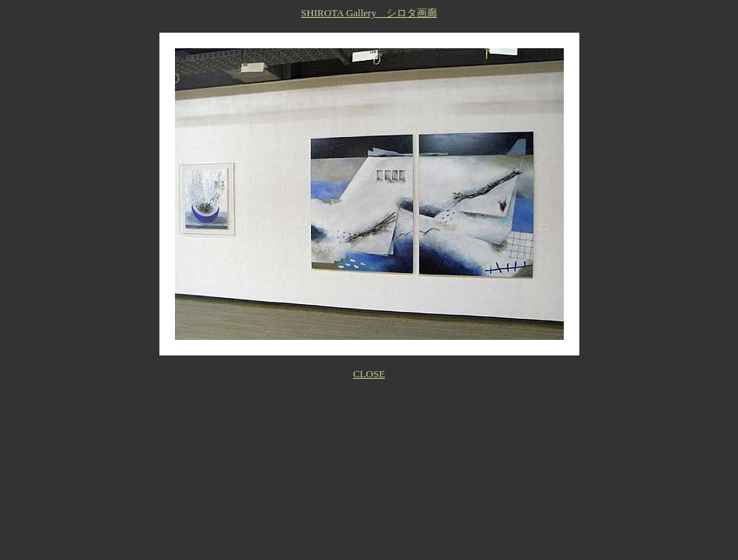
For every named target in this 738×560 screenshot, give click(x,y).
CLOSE (369, 374)
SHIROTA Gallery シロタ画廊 (369, 13)
